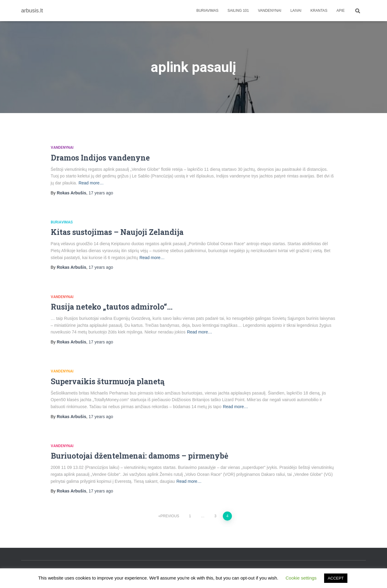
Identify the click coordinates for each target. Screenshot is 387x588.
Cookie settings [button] (301, 578)
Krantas (319, 11)
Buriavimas (207, 11)
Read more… (91, 183)
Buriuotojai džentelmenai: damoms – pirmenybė (140, 456)
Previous (170, 516)
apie (341, 11)
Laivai (296, 11)
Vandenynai (270, 11)
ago (101, 193)
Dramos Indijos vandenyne (100, 158)
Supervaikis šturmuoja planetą (108, 381)
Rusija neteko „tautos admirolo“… (112, 307)
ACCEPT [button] (336, 578)
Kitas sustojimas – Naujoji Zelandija (117, 232)
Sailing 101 (238, 11)
